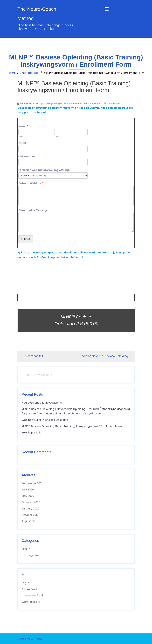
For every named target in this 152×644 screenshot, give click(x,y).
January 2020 (30, 509)
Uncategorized (29, 73)
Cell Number (28, 157)
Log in (25, 583)
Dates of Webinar (31, 184)
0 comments (94, 104)
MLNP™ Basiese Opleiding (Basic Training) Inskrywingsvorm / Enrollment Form (72, 426)
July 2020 (28, 490)
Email (23, 143)
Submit (26, 239)
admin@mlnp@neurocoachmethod (63, 104)
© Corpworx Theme (30, 639)
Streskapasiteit (34, 356)
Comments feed (32, 596)
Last (57, 137)
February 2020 (31, 502)
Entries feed (29, 589)
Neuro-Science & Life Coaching (42, 403)
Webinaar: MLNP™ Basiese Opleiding (105, 356)
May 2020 (28, 496)
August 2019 (29, 521)
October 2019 (30, 515)
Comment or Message (33, 210)
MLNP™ (26, 549)
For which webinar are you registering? (44, 170)
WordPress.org (31, 602)
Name (23, 126)
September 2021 (32, 483)
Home (12, 73)
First (21, 137)
